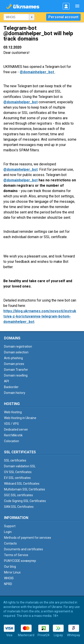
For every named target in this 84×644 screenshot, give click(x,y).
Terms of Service (16, 555)
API (6, 381)
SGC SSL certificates (18, 495)
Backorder (11, 387)
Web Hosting (13, 412)
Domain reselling (16, 375)
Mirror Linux (12, 572)
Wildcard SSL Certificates (22, 484)
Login (8, 532)
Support (10, 526)
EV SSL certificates (17, 478)
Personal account (63, 17)
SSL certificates (15, 460)
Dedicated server (16, 429)
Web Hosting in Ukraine (20, 418)
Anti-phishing (13, 358)
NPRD (8, 584)
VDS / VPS (11, 424)
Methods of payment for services (28, 538)
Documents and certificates (24, 549)
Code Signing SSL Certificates (25, 501)
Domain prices (14, 364)
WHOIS (9, 578)
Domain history (15, 393)
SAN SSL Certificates (19, 507)
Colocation (12, 441)
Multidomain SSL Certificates (25, 489)
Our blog (10, 567)
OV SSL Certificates (18, 472)
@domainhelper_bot (37, 72)
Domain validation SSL (20, 466)
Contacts (10, 543)
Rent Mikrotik (13, 435)
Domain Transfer (16, 370)
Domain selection (16, 352)
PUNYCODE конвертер (20, 561)
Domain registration (18, 346)
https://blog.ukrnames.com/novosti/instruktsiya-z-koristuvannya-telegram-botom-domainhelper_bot (40, 316)
